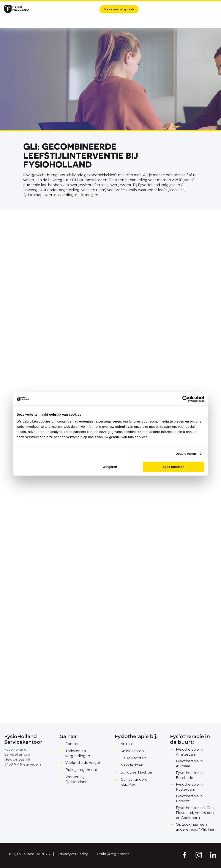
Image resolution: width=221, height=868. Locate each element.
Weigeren (110, 467)
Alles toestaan (174, 467)
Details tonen (186, 454)
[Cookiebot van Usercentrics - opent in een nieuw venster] (185, 399)
